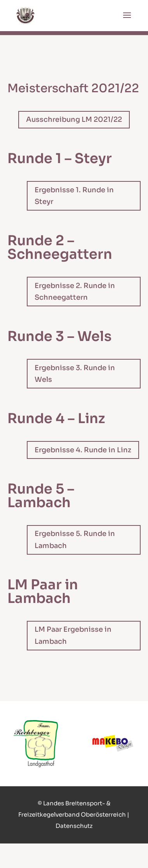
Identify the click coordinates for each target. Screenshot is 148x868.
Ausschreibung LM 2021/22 (74, 119)
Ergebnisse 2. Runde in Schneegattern (75, 292)
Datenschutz (74, 826)
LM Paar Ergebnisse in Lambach (73, 635)
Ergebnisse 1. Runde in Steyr (74, 196)
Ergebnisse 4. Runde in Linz (83, 450)
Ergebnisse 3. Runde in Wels (75, 374)
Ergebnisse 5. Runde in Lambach (75, 540)
